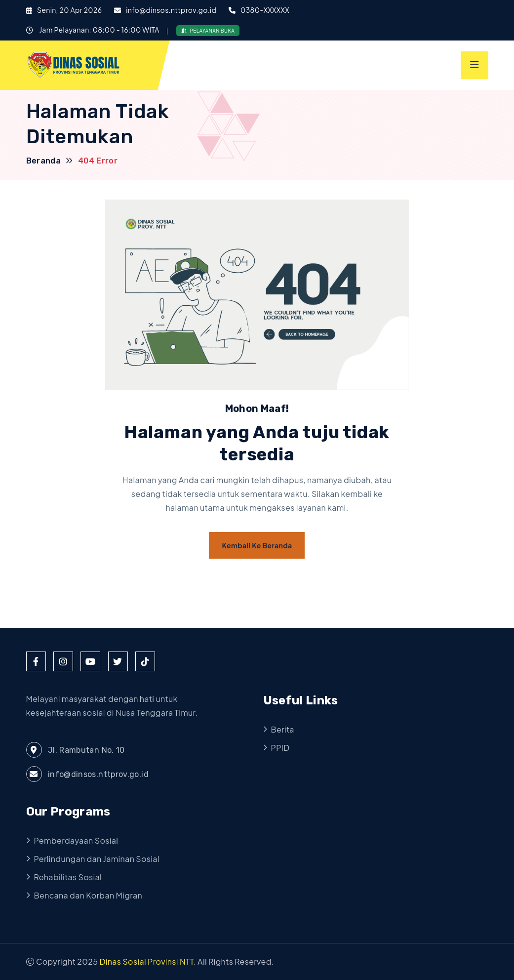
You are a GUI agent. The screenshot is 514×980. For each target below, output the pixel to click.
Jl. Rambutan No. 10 (76, 750)
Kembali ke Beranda (257, 545)
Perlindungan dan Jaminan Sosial (97, 859)
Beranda (44, 161)
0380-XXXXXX (265, 10)
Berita (283, 729)
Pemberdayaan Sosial (76, 840)
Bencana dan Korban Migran (88, 895)
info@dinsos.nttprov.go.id (171, 10)
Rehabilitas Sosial (68, 877)
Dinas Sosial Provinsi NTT (147, 961)
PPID (280, 748)
